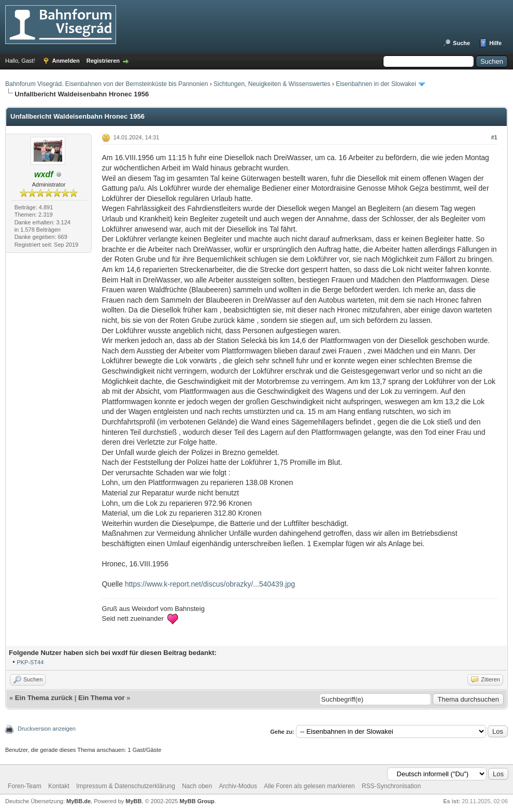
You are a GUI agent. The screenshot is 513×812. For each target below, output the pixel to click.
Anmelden (66, 61)
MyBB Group (197, 801)
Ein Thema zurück (44, 698)
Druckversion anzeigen (47, 729)
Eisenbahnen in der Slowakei (376, 84)
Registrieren (103, 61)
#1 (494, 137)
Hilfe (495, 43)
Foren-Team (25, 786)
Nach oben (197, 786)
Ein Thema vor (102, 698)
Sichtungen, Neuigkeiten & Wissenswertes (272, 84)
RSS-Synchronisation (391, 786)
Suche (461, 43)
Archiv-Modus (238, 786)
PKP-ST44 (30, 662)
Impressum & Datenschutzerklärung (126, 786)
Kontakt (59, 786)
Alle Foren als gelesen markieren (309, 786)
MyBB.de (79, 801)
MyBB (133, 801)
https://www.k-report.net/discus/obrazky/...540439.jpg (210, 584)
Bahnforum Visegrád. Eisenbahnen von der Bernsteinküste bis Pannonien (106, 84)
